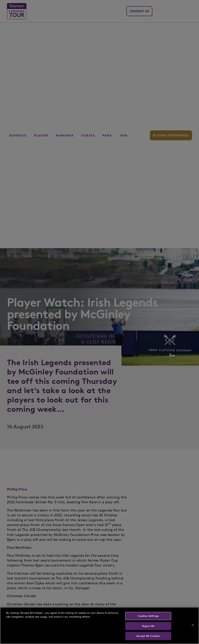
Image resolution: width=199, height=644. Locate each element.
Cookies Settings (148, 616)
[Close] (193, 625)
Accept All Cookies (148, 636)
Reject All (148, 626)
